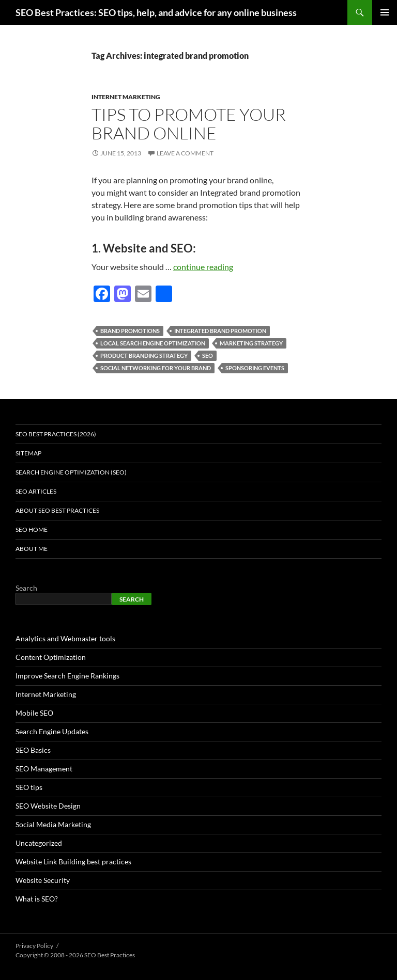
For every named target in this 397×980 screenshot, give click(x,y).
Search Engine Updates (52, 731)
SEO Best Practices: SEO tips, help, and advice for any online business (156, 12)
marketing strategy (251, 343)
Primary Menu (385, 12)
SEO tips (29, 787)
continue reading (203, 267)
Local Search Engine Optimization (153, 343)
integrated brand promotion (220, 331)
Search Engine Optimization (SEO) (71, 472)
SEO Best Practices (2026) (56, 434)
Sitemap (28, 453)
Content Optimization (51, 657)
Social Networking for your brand (156, 368)
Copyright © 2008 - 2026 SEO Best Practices (75, 955)
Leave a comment (185, 153)
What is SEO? (37, 899)
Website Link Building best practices (73, 862)
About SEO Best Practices (57, 510)
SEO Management (44, 769)
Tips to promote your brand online (189, 124)
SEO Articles (36, 491)
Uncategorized (39, 843)
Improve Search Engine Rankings (67, 676)
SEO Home (32, 529)
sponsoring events (255, 368)
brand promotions (130, 331)
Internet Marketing (126, 97)
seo (208, 355)
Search (26, 588)
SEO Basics (33, 750)
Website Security (43, 880)
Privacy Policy (34, 946)
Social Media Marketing (53, 824)
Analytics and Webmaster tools (65, 638)
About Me (32, 549)
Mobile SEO (34, 713)
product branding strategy (144, 355)
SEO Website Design (48, 806)
